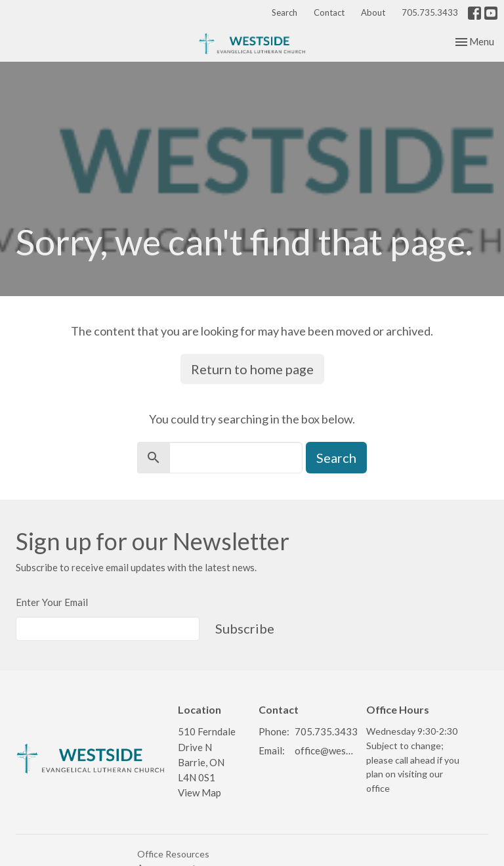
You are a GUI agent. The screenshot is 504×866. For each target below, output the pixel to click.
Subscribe (245, 628)
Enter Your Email (52, 602)
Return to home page (252, 369)
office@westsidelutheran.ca (324, 750)
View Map (199, 792)
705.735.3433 (430, 12)
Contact (329, 12)
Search (284, 12)
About (373, 12)
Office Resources (173, 854)
